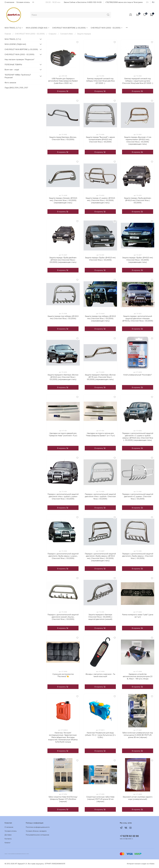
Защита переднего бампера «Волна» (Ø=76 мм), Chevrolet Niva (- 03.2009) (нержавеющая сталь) (100, 377)
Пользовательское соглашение (37, 835)
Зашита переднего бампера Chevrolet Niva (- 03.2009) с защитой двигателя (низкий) (100, 617)
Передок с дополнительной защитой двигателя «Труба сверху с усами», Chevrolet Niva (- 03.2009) (63, 556)
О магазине (9, 2)
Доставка (8, 835)
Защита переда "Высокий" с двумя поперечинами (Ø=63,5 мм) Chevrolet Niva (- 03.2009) (100, 139)
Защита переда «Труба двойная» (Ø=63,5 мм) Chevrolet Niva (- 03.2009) (138, 200)
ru (153, 2)
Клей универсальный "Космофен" (138, 375)
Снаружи (53, 34)
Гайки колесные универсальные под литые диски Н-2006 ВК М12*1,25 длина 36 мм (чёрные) (138, 735)
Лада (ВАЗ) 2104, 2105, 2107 (16, 88)
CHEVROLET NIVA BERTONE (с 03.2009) (70, 28)
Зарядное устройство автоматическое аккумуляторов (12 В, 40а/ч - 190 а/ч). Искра (138, 676)
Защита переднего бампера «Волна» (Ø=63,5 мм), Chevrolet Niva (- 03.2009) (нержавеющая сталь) (63, 377)
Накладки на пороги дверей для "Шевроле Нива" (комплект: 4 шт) (63, 434)
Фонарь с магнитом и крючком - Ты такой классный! (100, 675)
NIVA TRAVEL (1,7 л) (14, 28)
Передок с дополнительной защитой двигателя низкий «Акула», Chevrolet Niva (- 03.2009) (63, 617)
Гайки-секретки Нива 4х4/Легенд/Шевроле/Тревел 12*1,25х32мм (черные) (63, 799)
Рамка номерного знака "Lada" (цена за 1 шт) (138, 616)
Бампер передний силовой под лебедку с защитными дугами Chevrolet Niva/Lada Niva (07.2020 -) (138, 81)
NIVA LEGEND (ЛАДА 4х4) (38, 28)
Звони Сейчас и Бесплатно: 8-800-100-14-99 (83, 2)
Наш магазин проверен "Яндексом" (20, 59)
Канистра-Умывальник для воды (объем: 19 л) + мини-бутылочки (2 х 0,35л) (100, 735)
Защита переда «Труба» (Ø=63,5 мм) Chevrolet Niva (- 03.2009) (100, 259)
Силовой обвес (67, 34)
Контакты (8, 839)
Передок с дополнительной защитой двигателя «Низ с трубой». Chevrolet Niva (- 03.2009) (100, 496)
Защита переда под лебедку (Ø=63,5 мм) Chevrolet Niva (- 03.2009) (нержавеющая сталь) (100, 318)
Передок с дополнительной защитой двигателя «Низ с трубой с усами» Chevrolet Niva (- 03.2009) (63, 496)
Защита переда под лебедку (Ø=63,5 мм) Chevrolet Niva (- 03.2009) (63, 317)
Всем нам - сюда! (12, 70)
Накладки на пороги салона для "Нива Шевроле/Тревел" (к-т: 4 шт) (100, 434)
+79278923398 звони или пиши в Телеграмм (124, 2)
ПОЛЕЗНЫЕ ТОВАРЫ (13, 64)
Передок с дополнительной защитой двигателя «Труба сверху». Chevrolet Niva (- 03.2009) (138, 556)
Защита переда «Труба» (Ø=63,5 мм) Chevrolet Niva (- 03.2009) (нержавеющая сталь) (138, 260)
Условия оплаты (23, 2)
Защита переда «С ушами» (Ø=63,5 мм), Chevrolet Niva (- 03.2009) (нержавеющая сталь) (100, 200)
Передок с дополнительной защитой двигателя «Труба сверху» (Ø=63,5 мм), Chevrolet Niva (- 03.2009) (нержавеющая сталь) (100, 557)
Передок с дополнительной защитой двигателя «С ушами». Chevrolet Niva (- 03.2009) (138, 496)
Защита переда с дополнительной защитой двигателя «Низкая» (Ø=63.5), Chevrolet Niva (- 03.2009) (138, 318)
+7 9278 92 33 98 (129, 836)
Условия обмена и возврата (36, 831)
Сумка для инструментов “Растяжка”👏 (63, 675)
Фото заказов (10, 83)
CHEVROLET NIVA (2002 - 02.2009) (107, 28)
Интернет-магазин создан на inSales (141, 864)
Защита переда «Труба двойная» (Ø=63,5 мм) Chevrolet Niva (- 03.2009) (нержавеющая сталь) (63, 260)
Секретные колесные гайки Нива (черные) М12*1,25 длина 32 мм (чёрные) (100, 799)
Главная (8, 34)
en (147, 2)
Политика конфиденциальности (38, 827)
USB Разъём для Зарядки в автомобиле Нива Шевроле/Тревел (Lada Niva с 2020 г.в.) (63, 81)
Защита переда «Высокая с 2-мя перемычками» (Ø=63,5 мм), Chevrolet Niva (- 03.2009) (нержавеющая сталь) (138, 141)
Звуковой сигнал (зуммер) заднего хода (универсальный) (138, 798)
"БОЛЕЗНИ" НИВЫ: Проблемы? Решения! (18, 76)
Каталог (8, 843)
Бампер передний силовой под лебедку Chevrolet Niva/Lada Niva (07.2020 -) (100, 81)
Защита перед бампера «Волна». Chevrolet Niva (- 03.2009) (63, 138)
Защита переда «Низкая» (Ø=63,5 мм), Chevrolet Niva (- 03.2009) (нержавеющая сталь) (63, 200)
